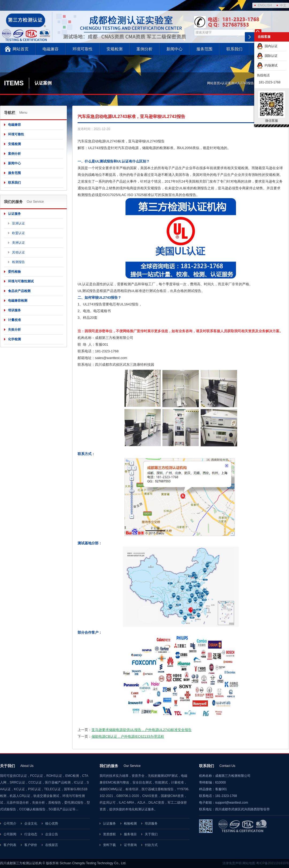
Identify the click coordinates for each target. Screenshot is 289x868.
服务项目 (130, 834)
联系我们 (234, 49)
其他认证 (18, 252)
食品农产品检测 (19, 291)
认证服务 (14, 214)
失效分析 (14, 330)
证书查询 (130, 845)
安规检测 (115, 49)
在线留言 (52, 845)
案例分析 (144, 49)
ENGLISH (265, 5)
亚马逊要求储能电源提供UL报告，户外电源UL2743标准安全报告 (142, 730)
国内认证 (267, 46)
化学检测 (14, 339)
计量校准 (14, 320)
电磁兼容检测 (18, 301)
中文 (283, 5)
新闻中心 (174, 49)
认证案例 (228, 83)
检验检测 (130, 823)
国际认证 (267, 56)
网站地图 (249, 863)
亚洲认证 (18, 223)
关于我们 (151, 834)
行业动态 (31, 834)
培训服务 (14, 310)
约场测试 (267, 65)
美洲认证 (18, 243)
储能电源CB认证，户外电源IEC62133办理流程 (128, 736)
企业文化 (31, 823)
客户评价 (31, 845)
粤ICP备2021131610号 (273, 863)
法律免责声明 (232, 863)
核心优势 (52, 823)
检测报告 (18, 262)
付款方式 (151, 845)
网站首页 (21, 49)
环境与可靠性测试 (21, 281)
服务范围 (204, 49)
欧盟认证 (18, 233)
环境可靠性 (83, 49)
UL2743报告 (245, 83)
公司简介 (10, 823)
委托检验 (14, 272)
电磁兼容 (51, 49)
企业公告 (52, 834)
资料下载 (109, 845)
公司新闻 (10, 834)
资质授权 (109, 834)
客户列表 (10, 845)
